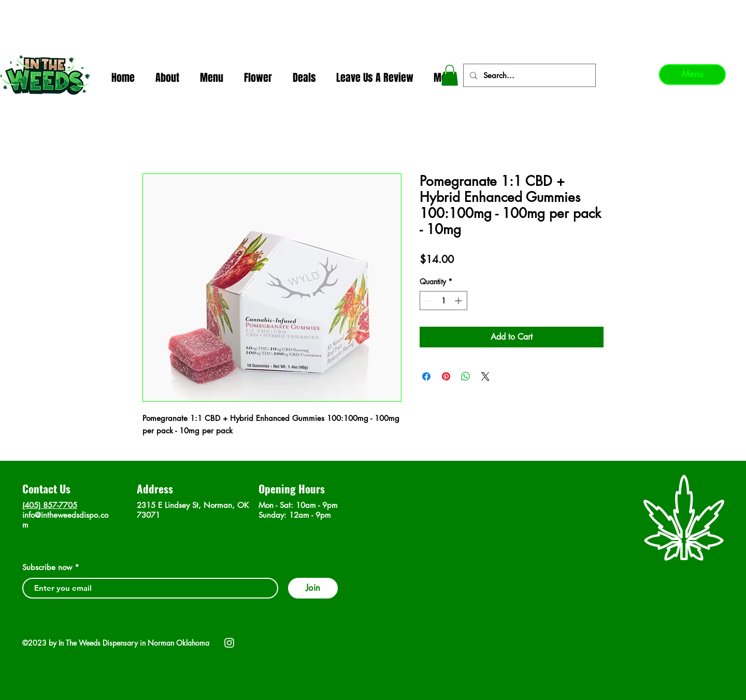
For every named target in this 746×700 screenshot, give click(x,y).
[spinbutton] (443, 301)
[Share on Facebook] (426, 376)
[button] (450, 75)
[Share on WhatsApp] (466, 376)
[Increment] (459, 301)
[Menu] (692, 75)
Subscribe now (47, 567)
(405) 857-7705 (50, 505)
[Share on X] (485, 376)
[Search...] (528, 75)
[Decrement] (428, 301)
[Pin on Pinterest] (446, 376)
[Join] (313, 588)
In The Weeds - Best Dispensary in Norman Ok (374, 11)
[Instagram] (229, 643)
